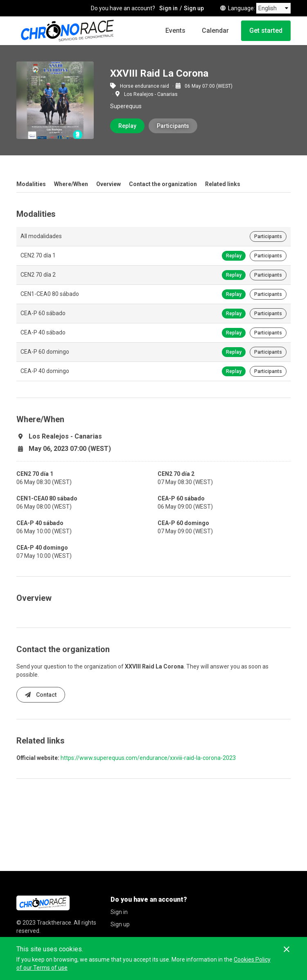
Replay (127, 126)
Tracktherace (54, 923)
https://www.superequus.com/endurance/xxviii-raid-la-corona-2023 (148, 758)
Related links (223, 184)
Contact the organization (163, 184)
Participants (173, 126)
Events (175, 31)
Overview (108, 184)
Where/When (71, 184)
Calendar (215, 31)
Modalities (31, 184)
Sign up (194, 8)
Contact (41, 695)
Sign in (168, 8)
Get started (266, 31)
